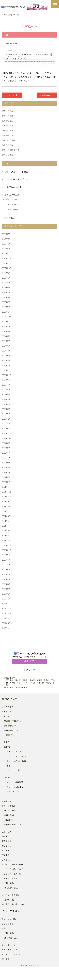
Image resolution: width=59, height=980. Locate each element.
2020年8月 (6, 565)
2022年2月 (6, 477)
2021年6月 (6, 516)
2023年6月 (6, 399)
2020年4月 (6, 584)
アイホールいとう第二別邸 (16, 763)
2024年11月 (7, 322)
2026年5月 (6, 234)
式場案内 (6, 742)
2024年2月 (6, 360)
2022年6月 (6, 458)
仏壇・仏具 (9, 883)
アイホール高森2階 (15, 782)
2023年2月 (6, 419)
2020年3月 (6, 589)
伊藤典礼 (6, 928)
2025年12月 (7, 258)
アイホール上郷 (13, 770)
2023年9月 (6, 385)
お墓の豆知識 (13, 209)
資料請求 (6, 850)
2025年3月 (6, 302)
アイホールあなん (14, 791)
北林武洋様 (11, 140)
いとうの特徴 (7, 707)
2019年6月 (6, 628)
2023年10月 (7, 380)
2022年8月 (6, 448)
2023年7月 (6, 394)
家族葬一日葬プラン (13, 721)
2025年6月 (6, 288)
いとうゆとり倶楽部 (10, 895)
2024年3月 (6, 356)
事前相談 (6, 855)
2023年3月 (6, 414)
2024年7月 (6, 336)
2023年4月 (6, 409)
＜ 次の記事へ (12, 95)
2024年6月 (6, 341)
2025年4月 (6, 297)
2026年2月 (6, 249)
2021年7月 (6, 511)
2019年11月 (6, 608)
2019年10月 (7, 613)
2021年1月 (6, 540)
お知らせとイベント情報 (16, 172)
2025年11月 (7, 263)
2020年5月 (6, 579)
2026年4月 (6, 239)
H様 (8, 121)
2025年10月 (7, 268)
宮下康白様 (10, 150)
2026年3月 (6, 244)
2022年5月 (6, 463)
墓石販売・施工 (11, 888)
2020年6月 (6, 574)
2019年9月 (6, 618)
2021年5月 (6, 521)
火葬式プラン (10, 716)
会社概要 (29, 661)
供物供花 (6, 836)
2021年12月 (7, 487)
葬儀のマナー (10, 820)
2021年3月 (6, 531)
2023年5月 (6, 404)
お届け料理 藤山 (9, 919)
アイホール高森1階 (15, 787)
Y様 (8, 135)
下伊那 (7, 777)
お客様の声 (10, 218)
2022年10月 (7, 438)
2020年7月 (6, 570)
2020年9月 (6, 560)
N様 (8, 126)
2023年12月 (7, 370)
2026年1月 (6, 253)
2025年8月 (6, 278)
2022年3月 (6, 472)
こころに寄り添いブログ (16, 179)
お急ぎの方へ (7, 846)
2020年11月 (7, 550)
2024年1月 (6, 365)
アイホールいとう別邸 (16, 756)
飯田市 (7, 747)
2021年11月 (6, 492)
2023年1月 (6, 424)
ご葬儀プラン (7, 712)
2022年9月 (6, 443)
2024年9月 (6, 331)
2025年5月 (6, 292)
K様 (7, 111)
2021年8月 (6, 506)
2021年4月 (6, 526)
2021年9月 (6, 501)
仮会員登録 (7, 841)
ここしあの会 (7, 924)
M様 (8, 155)
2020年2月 (6, 594)
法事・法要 (7, 832)
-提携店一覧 (8, 900)
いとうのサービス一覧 (11, 874)
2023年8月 (6, 390)
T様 (7, 116)
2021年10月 (7, 497)
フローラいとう (8, 945)
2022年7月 (6, 453)
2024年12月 (7, 317)
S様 (7, 131)
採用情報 (6, 959)
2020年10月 (7, 555)
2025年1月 (6, 312)
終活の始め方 (10, 810)
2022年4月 (6, 467)
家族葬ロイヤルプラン (14, 730)
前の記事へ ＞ (47, 95)
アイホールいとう (14, 752)
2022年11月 (7, 433)
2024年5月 (6, 346)
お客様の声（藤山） (15, 187)
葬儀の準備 (9, 815)
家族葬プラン (10, 726)
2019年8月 (6, 623)
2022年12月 (7, 429)
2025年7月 (6, 283)
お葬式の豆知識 (12, 195)
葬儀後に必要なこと (13, 199)
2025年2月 (6, 307)
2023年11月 (7, 375)
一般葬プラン (10, 735)
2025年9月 (6, 273)
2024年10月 (7, 326)
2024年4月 (6, 351)
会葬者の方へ (7, 860)
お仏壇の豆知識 (14, 204)
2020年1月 (6, 599)
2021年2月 (6, 536)
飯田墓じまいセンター (11, 954)
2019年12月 (7, 604)
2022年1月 (6, 482)
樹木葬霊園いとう (9, 950)
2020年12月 (7, 545)
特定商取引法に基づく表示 (13, 904)
